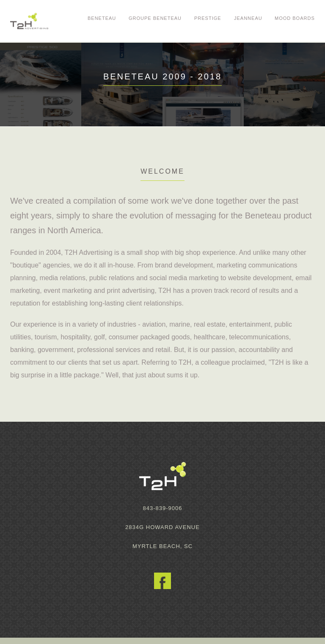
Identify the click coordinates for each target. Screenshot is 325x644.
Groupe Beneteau (155, 18)
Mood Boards (295, 18)
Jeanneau (248, 18)
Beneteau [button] (102, 18)
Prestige (208, 18)
